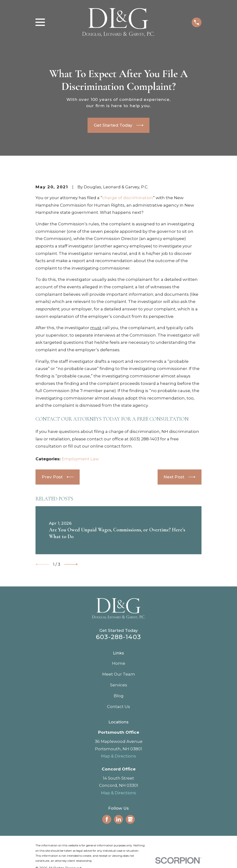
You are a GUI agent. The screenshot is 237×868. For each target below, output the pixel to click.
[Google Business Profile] (130, 819)
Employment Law (80, 459)
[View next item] (71, 564)
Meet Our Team (119, 674)
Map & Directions (118, 756)
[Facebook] (107, 819)
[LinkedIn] (118, 819)
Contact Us (118, 707)
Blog (119, 696)
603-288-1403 (118, 637)
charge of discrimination (128, 198)
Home (119, 663)
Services (119, 685)
